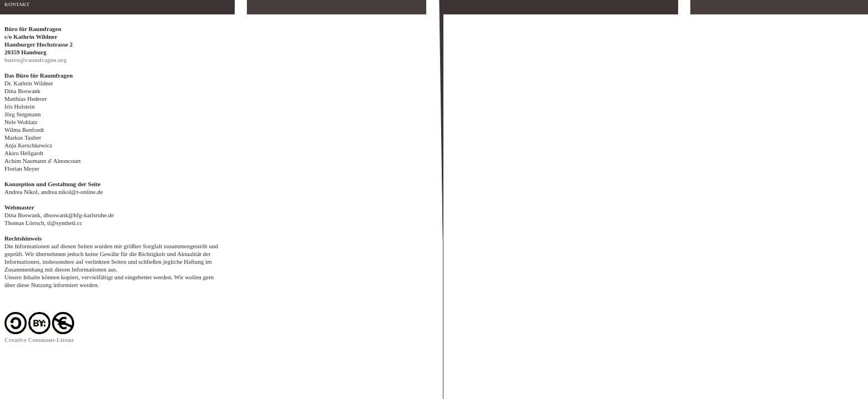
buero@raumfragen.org (35, 60)
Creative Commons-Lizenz (39, 340)
